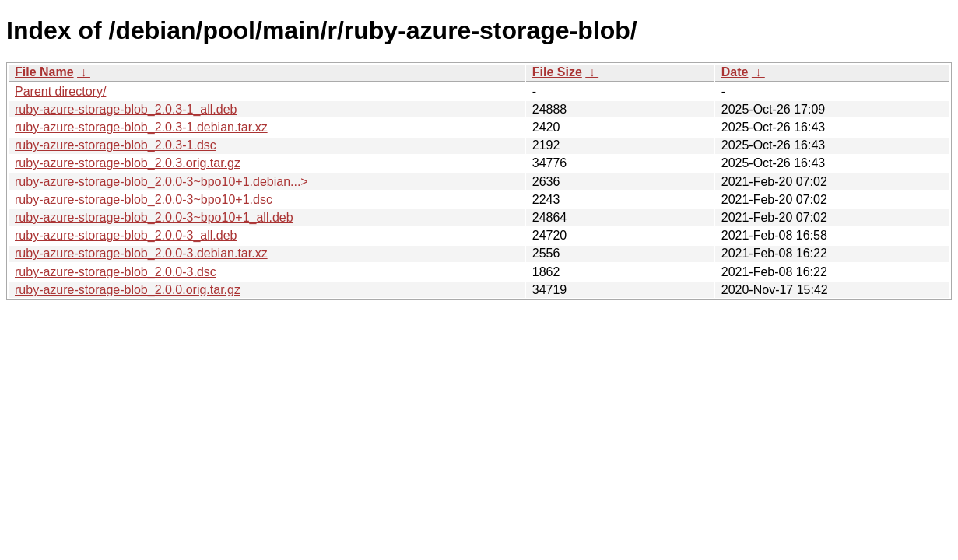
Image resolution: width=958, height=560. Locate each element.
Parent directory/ (60, 91)
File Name (44, 72)
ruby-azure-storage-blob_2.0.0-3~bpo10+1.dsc (144, 199)
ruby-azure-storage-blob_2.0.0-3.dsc (116, 272)
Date (735, 72)
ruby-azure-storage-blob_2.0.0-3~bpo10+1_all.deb (154, 217)
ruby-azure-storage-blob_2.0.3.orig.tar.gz (128, 163)
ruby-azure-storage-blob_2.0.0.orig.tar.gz (128, 290)
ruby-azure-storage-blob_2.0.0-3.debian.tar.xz (141, 253)
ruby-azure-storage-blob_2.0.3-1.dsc (116, 145)
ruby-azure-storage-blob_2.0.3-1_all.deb (126, 109)
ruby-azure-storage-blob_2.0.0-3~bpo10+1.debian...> (161, 182)
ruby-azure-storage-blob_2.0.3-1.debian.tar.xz (141, 127)
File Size (557, 72)
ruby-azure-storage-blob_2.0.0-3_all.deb (126, 235)
